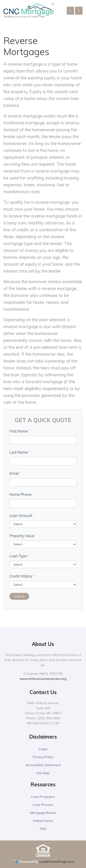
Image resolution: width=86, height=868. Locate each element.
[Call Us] (71, 11)
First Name (20, 431)
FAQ (43, 829)
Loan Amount (22, 516)
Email (15, 473)
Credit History (22, 576)
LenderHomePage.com (57, 862)
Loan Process (43, 805)
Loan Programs (43, 797)
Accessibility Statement (43, 765)
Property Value (23, 536)
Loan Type (19, 556)
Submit (19, 596)
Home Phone (22, 495)
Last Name (20, 452)
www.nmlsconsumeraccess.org (43, 679)
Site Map (43, 773)
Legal (43, 749)
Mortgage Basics (43, 813)
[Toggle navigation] (79, 11)
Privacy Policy (43, 757)
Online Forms (43, 821)
